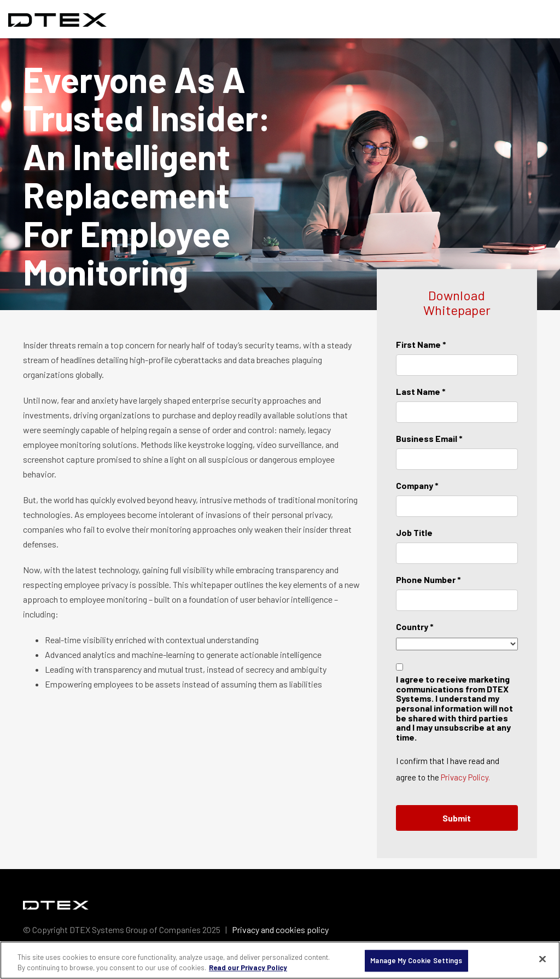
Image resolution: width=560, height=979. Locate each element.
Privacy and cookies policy (280, 930)
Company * (417, 485)
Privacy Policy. (465, 777)
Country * (415, 627)
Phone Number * (428, 579)
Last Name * (421, 391)
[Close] (542, 959)
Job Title (414, 532)
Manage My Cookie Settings (416, 960)
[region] (280, 960)
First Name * (421, 344)
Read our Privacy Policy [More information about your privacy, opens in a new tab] (248, 968)
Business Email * (429, 438)
